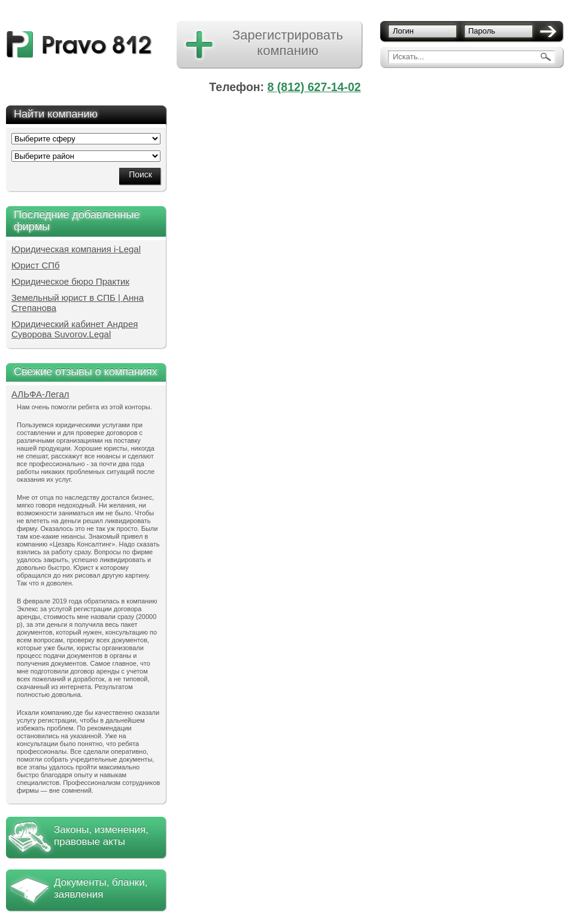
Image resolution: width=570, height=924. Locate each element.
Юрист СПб (36, 265)
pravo (79, 45)
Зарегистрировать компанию (288, 43)
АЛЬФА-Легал (40, 394)
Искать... (408, 57)
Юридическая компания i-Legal (76, 249)
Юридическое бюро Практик (70, 281)
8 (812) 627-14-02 (314, 87)
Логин (403, 31)
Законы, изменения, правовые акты (101, 836)
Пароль (482, 31)
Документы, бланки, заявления (101, 888)
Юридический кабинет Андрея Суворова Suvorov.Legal (75, 329)
